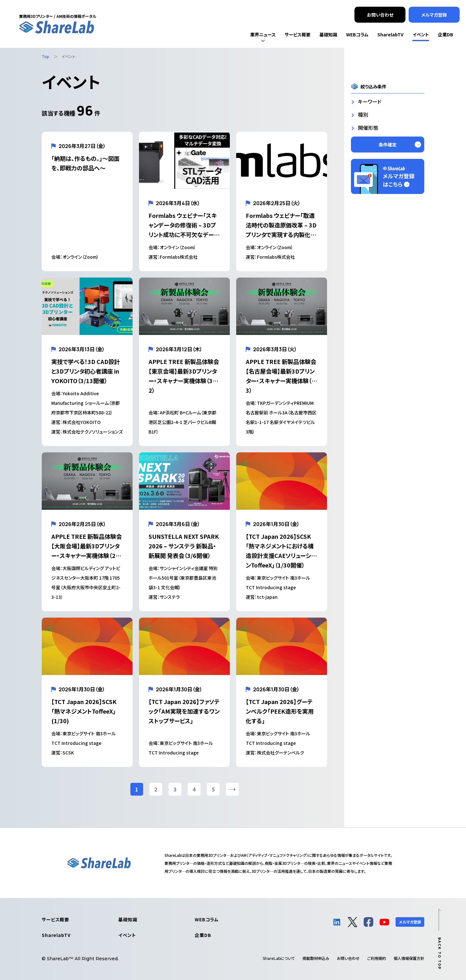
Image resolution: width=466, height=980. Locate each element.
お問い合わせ (348, 958)
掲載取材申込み (316, 958)
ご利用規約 (377, 958)
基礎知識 (128, 919)
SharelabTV (56, 935)
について (279, 958)
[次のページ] (232, 789)
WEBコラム (207, 919)
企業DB (203, 935)
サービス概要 (55, 919)
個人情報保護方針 (409, 958)
